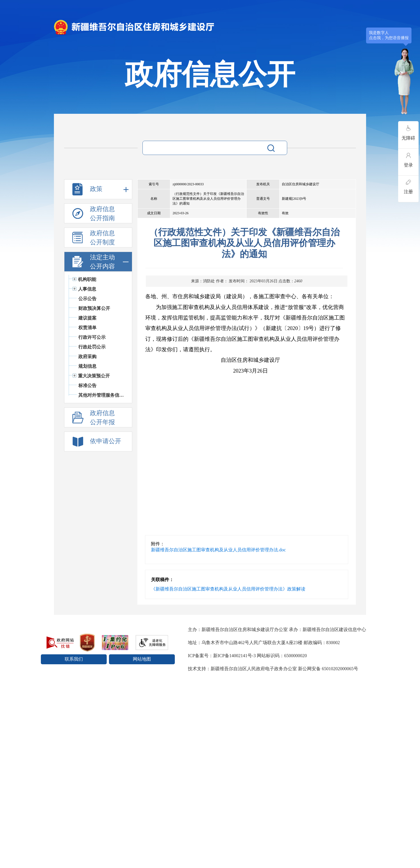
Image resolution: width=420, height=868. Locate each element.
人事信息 (87, 289)
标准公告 (87, 385)
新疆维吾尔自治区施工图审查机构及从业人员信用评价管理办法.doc (218, 550)
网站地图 (142, 659)
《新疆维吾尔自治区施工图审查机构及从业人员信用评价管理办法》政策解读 (228, 589)
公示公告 (87, 299)
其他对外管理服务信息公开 (102, 395)
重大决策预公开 (94, 376)
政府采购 (87, 357)
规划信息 (87, 366)
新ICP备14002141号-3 (234, 656)
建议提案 (87, 318)
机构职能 (87, 279)
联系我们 (74, 659)
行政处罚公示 (92, 347)
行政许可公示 (92, 337)
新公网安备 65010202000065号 (328, 669)
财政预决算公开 (94, 308)
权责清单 (87, 328)
